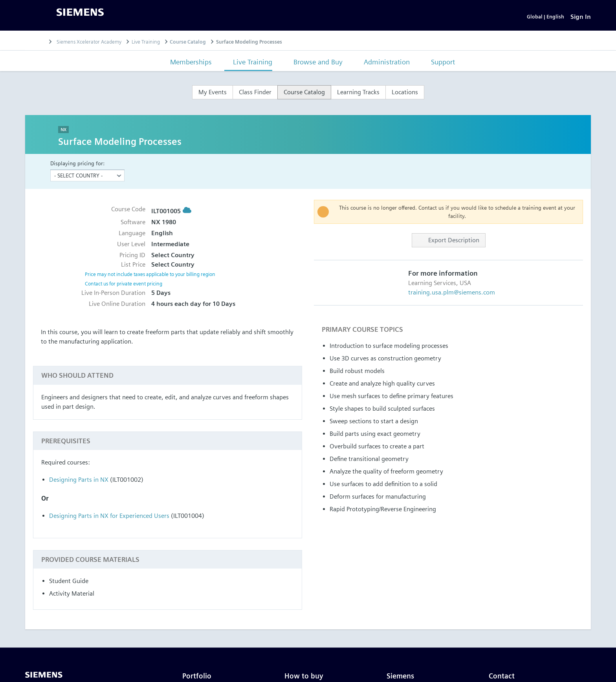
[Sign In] (581, 18)
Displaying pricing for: (77, 165)
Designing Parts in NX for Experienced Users (109, 518)
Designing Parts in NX (79, 482)
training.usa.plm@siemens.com (452, 295)
